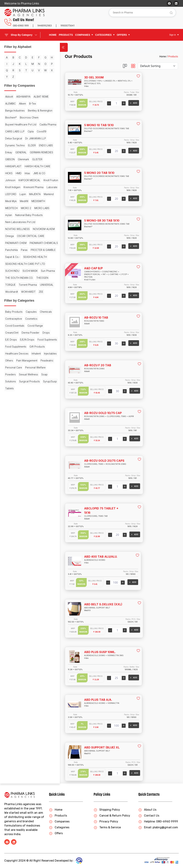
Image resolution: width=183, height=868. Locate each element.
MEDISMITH (12, 249)
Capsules (31, 406)
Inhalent (36, 461)
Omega (34, 284)
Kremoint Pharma (15, 228)
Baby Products (14, 406)
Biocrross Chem (14, 131)
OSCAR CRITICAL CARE (19, 291)
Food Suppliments (16, 454)
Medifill (37, 242)
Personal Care (14, 482)
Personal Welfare (15, 489)
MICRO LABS (26, 256)
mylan (40, 256)
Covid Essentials (30, 419)
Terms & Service (107, 827)
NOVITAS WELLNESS (17, 277)
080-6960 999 (21, 25)
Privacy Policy (106, 821)
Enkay (26, 173)
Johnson (10, 214)
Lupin (23, 235)
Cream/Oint (30, 426)
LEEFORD (11, 235)
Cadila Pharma (14, 145)
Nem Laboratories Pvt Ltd (20, 270)
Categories (59, 827)
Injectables (12, 468)
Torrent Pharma (14, 379)
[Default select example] (158, 66)
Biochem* (39, 124)
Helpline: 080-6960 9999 (158, 821)
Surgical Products (29, 503)
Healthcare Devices (17, 461)
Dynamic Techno (15, 166)
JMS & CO (29, 208)
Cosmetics (11, 419)
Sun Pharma (12, 358)
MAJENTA (35, 235)
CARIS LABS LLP (35, 145)
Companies (59, 821)
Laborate (34, 228)
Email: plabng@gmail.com (158, 827)
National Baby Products (19, 263)
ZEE (41, 385)
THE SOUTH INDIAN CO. (19, 365)
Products (173, 56)
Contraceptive (29, 412)
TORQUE (26, 372)
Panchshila (11, 312)
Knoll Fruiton (12, 221)
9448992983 (44, 25)
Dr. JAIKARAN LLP (16, 159)
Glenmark (11, 187)
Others (25, 468)
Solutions (11, 503)
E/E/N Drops (27, 440)
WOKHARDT (28, 385)
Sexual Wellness (15, 496)
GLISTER (25, 187)
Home (53, 35)
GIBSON (36, 180)
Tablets (26, 510)
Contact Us (149, 816)
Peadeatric (36, 475)
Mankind (10, 242)
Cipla (8, 152)
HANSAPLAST (13, 194)
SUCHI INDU (12, 351)
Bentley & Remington (17, 124)
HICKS (38, 201)
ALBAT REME (13, 110)
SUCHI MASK (30, 351)
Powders (34, 489)
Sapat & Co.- (13, 326)
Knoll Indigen (30, 221)
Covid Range (13, 426)
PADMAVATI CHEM (16, 298)
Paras (24, 312)
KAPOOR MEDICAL (29, 214)
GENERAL (38, 173)
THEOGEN (11, 372)
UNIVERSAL (33, 379)
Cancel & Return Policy (112, 816)
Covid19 (19, 152)
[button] (84, 35)
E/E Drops (11, 440)
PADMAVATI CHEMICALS (19, 305)
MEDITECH (28, 249)
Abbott (9, 103)
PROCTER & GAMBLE (18, 319)
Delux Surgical (35, 152)
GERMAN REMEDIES (17, 180)
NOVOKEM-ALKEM (16, 284)
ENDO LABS (12, 173)
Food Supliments (15, 447)
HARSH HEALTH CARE (18, 201)
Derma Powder (14, 433)
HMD (8, 208)
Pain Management (16, 475)
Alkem (41, 110)
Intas (17, 208)
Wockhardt (12, 385)
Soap (31, 496)
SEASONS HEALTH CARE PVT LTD (22, 342)
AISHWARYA (23, 103)
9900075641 (68, 25)
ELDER (32, 166)
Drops (30, 433)
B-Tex (9, 117)
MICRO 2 (10, 256)
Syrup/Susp (12, 510)
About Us (147, 810)
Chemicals (11, 412)
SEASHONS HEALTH (17, 333)
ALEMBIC (29, 110)
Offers (56, 833)
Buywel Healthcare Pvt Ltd (21, 138)
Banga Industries (25, 117)
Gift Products (37, 454)
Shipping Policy (107, 810)
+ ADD (120, 103)
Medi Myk (24, 242)
